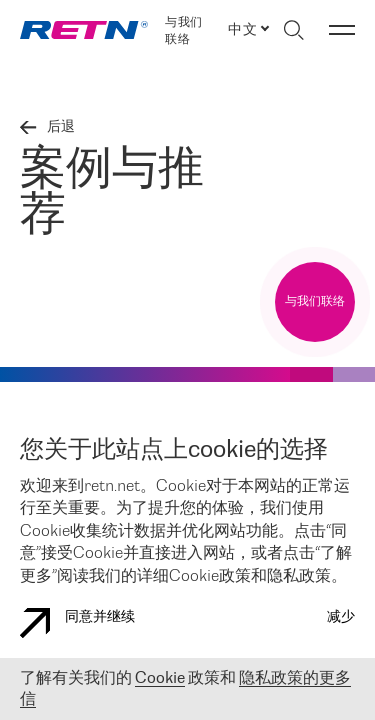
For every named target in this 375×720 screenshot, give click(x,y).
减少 (341, 617)
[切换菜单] (342, 30)
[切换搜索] (293, 30)
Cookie (160, 678)
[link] (84, 30)
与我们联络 (183, 31)
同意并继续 (77, 623)
